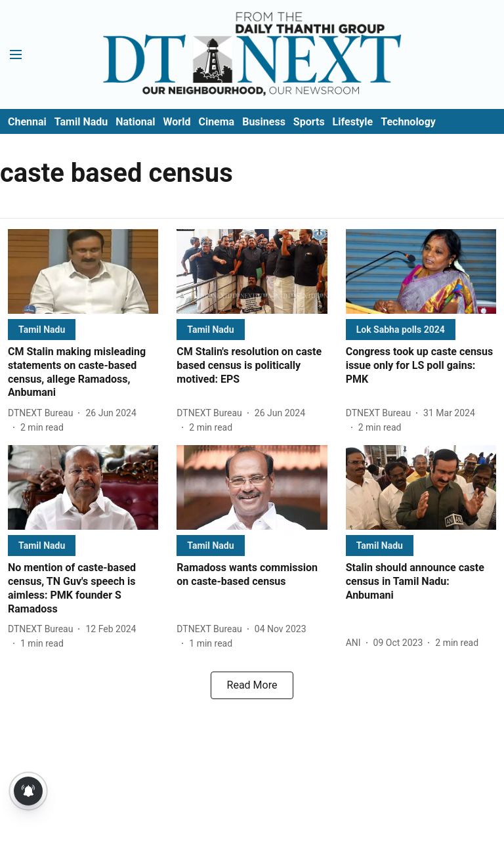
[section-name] (42, 329)
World (177, 122)
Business (264, 122)
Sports (309, 122)
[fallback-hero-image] (83, 271)
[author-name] (43, 413)
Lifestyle (353, 122)
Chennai (27, 122)
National (135, 122)
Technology (408, 122)
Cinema (216, 122)
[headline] (83, 373)
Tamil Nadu (81, 122)
